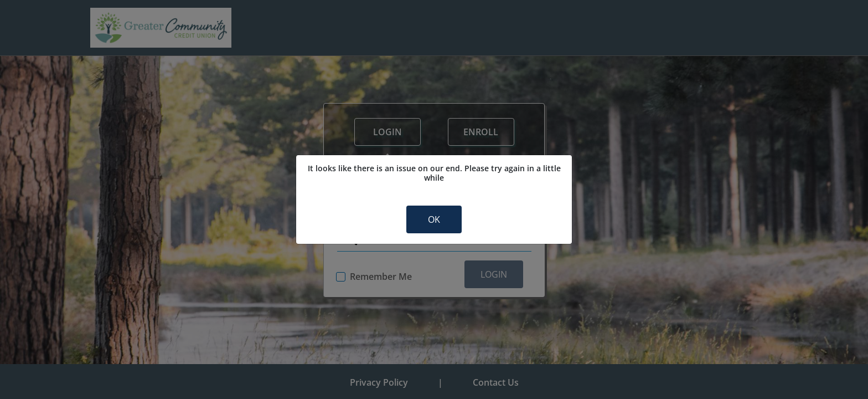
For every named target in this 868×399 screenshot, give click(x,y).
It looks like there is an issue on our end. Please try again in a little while (434, 173)
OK (434, 219)
